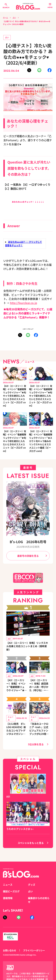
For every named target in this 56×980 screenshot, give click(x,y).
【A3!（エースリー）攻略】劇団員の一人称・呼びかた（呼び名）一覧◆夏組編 (39, 685)
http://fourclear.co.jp (23, 303)
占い (14, 18)
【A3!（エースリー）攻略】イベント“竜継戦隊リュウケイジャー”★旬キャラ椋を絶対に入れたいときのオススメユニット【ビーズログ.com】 (15, 441)
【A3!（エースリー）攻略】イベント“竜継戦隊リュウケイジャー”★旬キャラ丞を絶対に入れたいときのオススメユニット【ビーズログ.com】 (15, 396)
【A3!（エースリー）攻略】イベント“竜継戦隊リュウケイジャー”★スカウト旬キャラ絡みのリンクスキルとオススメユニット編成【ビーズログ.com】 (41, 441)
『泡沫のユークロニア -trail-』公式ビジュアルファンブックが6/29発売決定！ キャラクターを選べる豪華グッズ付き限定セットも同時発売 (39, 729)
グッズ (32, 885)
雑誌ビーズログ (11, 891)
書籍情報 (8, 898)
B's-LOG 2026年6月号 (28, 542)
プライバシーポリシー (34, 950)
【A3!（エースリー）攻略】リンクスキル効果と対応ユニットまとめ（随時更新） (27, 646)
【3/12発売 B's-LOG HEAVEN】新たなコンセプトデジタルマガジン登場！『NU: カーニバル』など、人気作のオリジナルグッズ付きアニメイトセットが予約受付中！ (16, 729)
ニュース (8, 885)
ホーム (5, 18)
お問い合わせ (10, 950)
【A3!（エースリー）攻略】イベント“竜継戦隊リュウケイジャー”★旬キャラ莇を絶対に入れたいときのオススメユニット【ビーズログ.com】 (41, 396)
